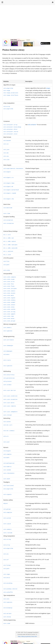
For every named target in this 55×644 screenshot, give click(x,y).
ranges (48, 88)
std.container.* (32, 125)
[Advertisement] (27, 23)
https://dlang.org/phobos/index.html (27, 636)
